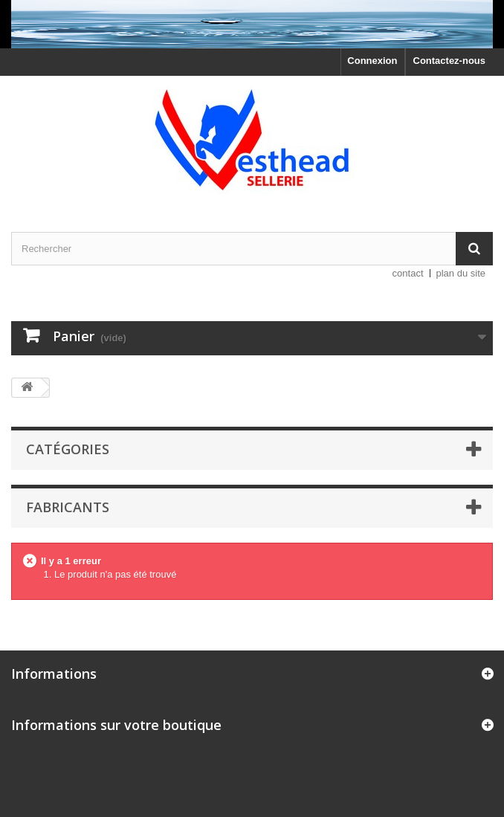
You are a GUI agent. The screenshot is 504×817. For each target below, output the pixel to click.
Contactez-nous (450, 61)
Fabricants (68, 507)
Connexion (372, 61)
